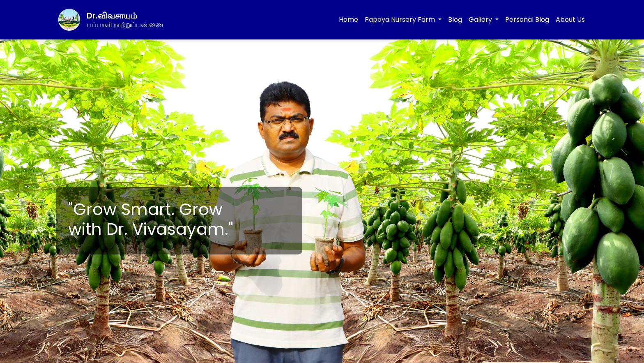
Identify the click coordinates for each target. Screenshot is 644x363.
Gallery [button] (481, 20)
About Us (570, 20)
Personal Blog (527, 20)
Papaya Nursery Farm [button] (401, 20)
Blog (455, 20)
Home (348, 20)
